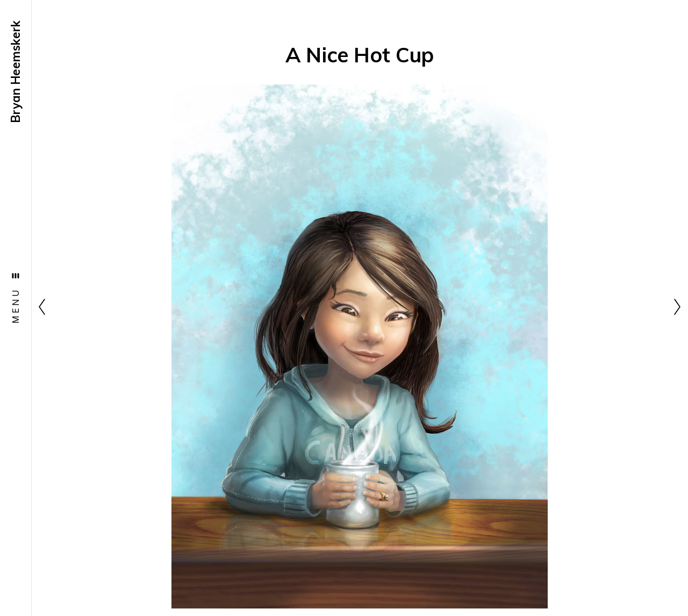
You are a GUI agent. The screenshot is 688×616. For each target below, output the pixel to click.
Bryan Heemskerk (16, 72)
